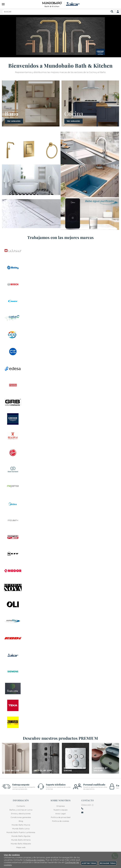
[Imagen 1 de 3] (31, 148)
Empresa (61, 806)
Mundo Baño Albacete (21, 844)
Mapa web (21, 847)
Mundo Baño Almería (21, 840)
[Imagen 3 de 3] (31, 214)
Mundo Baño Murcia (21, 825)
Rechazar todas (108, 863)
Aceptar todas (89, 863)
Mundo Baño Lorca (21, 829)
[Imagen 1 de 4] (16, 758)
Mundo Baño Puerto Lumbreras (21, 832)
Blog (21, 821)
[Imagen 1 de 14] (60, 36)
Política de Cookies (35, 860)
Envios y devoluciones (21, 814)
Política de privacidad (61, 817)
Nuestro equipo (61, 810)
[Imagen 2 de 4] (46, 758)
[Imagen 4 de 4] (105, 758)
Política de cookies (60, 821)
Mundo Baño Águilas (21, 836)
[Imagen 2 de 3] (31, 181)
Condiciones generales (21, 817)
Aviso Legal (60, 814)
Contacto (21, 806)
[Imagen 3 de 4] (76, 758)
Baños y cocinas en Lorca (21, 810)
